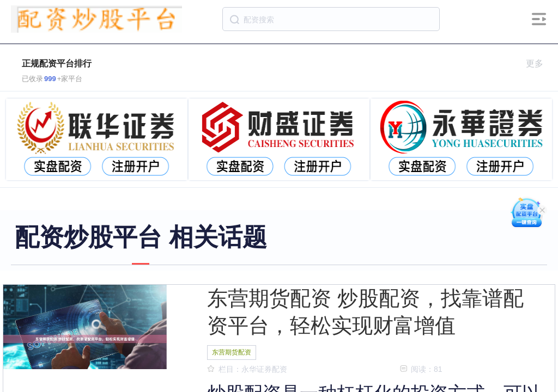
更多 (539, 63)
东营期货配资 (232, 352)
